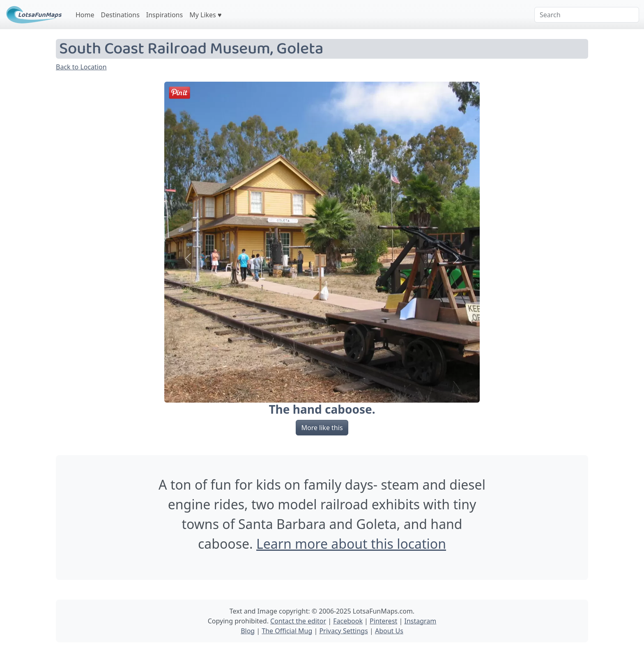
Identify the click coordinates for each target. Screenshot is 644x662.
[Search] (587, 15)
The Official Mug (287, 631)
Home (85, 15)
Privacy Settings (343, 631)
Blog (248, 631)
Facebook (348, 621)
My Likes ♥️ (205, 15)
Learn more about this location (351, 544)
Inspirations (164, 15)
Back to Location (81, 67)
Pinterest (383, 621)
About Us (389, 631)
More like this (322, 428)
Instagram (420, 621)
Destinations (120, 15)
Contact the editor (298, 621)
